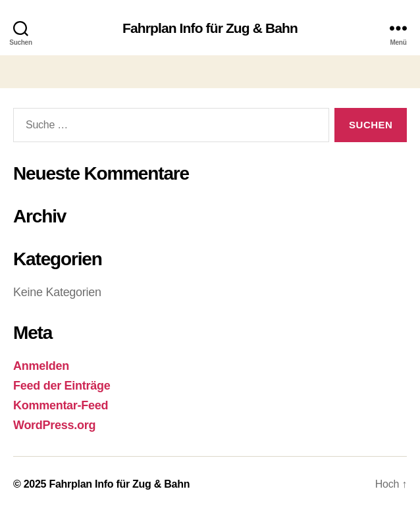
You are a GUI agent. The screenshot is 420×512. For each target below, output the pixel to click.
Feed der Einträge (62, 386)
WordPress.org (54, 425)
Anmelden (41, 366)
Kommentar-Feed (61, 405)
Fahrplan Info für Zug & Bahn (210, 28)
